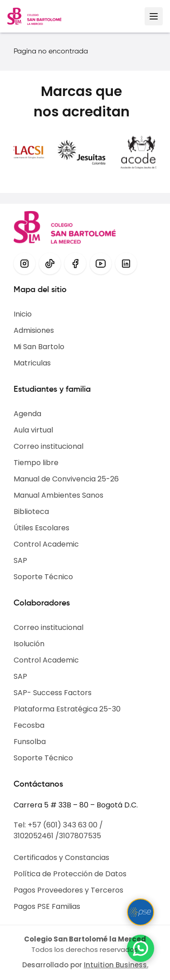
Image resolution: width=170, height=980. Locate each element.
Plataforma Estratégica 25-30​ (67, 709)
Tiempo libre (36, 463)
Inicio (23, 314)
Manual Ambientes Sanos (58, 495)
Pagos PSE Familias (47, 906)
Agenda (27, 414)
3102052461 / (36, 836)
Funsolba (30, 742)
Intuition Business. (116, 965)
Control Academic (46, 544)
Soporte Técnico (43, 577)
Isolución (29, 644)
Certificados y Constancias (61, 857)
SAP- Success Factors (53, 693)
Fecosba (29, 725)
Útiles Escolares (41, 528)
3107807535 (80, 836)
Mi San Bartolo (39, 347)
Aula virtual (33, 430)
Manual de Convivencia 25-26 (66, 479)
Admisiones (34, 330)
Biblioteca (31, 512)
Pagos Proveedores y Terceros (68, 890)
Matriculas (32, 363)
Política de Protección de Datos (70, 874)
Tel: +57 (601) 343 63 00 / (58, 825)
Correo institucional (49, 446)
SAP (20, 560)
